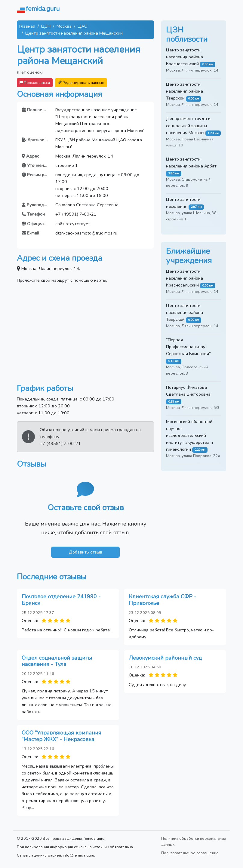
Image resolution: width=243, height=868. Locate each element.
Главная (27, 26)
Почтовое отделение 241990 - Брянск (61, 600)
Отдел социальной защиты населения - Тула (57, 661)
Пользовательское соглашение (190, 853)
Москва (64, 26)
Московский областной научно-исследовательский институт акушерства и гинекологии (189, 435)
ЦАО (83, 26)
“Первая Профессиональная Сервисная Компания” (188, 347)
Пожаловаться (35, 83)
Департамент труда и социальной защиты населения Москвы (188, 125)
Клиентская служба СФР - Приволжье (163, 600)
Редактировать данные (81, 83)
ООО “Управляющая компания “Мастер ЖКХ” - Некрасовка (62, 736)
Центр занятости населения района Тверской (185, 91)
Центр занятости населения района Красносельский (185, 57)
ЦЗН (46, 26)
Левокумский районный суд (165, 658)
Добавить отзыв (86, 552)
